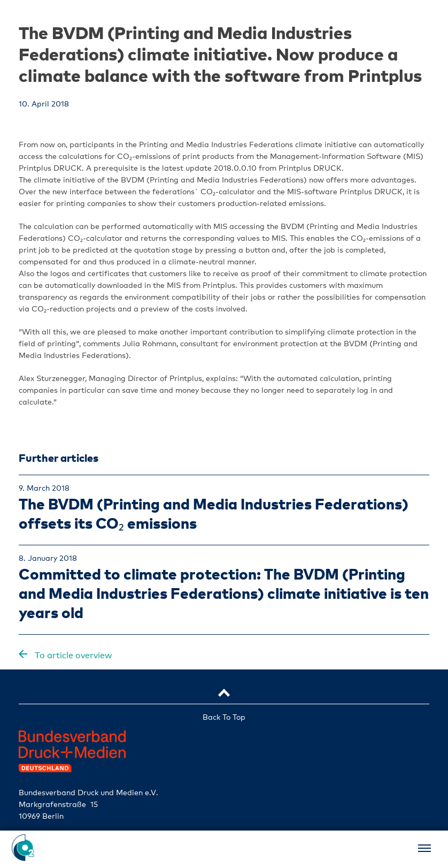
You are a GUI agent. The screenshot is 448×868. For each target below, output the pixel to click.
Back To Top (224, 717)
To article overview (72, 655)
